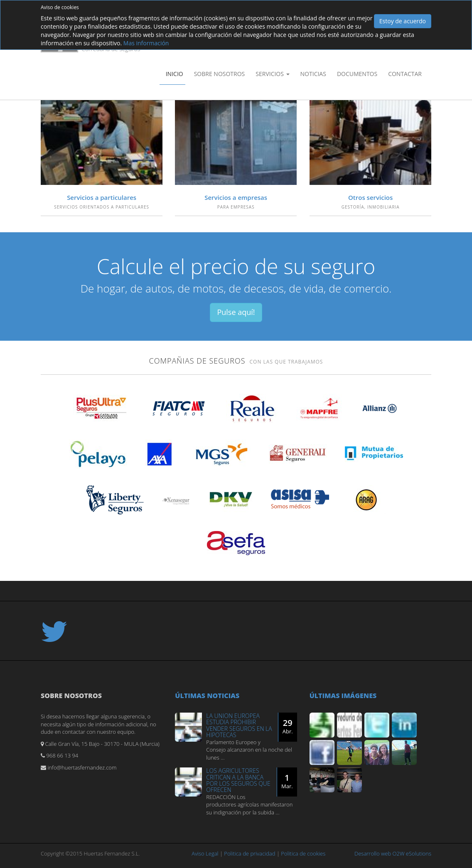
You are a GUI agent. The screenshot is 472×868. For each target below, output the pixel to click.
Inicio (175, 74)
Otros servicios (370, 197)
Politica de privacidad (250, 853)
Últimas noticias (207, 696)
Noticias (313, 74)
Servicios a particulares (102, 197)
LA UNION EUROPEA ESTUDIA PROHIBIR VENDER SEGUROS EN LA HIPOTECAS (239, 725)
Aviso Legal (205, 853)
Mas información (146, 43)
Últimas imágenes (343, 696)
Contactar (405, 74)
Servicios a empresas (236, 197)
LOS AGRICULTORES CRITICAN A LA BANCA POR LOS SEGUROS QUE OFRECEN (238, 780)
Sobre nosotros (220, 74)
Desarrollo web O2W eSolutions (393, 853)
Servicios (272, 74)
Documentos (357, 74)
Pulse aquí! (236, 312)
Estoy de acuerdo (403, 21)
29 (288, 726)
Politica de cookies (303, 853)
